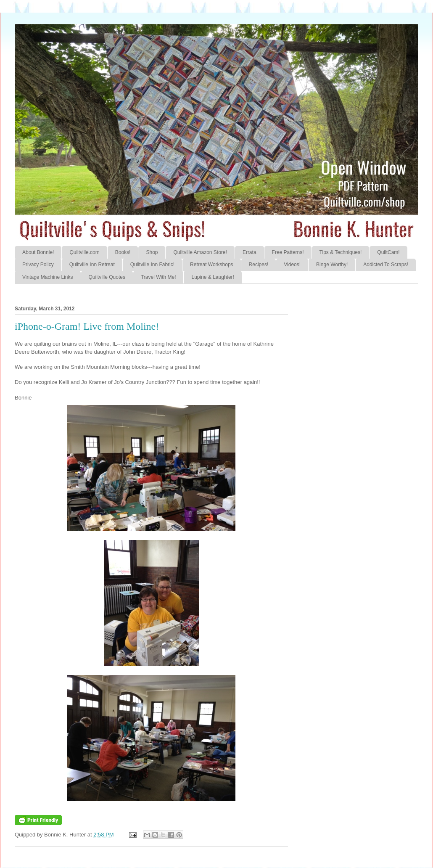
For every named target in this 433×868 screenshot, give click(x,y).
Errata (250, 252)
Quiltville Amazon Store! (200, 252)
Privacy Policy (38, 265)
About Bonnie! (38, 252)
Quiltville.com (84, 252)
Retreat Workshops (212, 265)
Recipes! (259, 265)
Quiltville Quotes (107, 277)
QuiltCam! (388, 252)
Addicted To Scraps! (386, 265)
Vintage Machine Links (48, 277)
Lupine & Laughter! (213, 277)
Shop (152, 252)
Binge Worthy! (332, 265)
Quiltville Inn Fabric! (152, 265)
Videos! (292, 265)
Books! (123, 252)
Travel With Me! (158, 277)
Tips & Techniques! (341, 252)
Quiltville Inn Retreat (92, 265)
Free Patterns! (288, 252)
